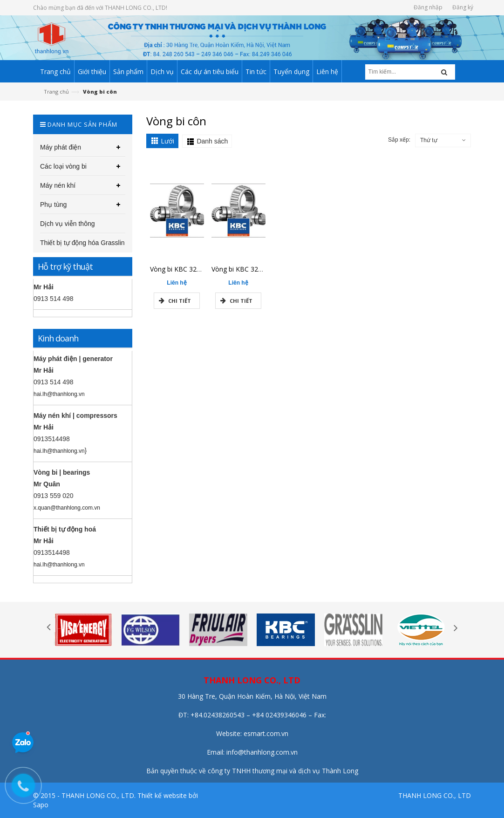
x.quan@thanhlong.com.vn (67, 508)
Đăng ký (463, 7)
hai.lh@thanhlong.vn (59, 394)
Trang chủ (56, 92)
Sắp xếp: (399, 140)
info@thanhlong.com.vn (262, 752)
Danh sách (212, 141)
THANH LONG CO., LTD (435, 795)
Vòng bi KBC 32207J (241, 269)
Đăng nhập (428, 7)
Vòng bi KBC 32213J (180, 269)
